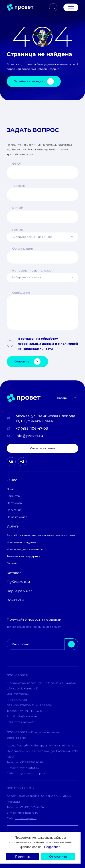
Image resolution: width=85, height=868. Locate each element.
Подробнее (52, 847)
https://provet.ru (26, 722)
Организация (23, 248)
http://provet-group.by (30, 773)
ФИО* (17, 163)
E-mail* (18, 208)
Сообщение (21, 293)
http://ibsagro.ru (26, 818)
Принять (22, 856)
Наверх (68, 398)
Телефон (19, 186)
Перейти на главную (34, 81)
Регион (18, 230)
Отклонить (58, 856)
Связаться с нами (42, 448)
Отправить (27, 362)
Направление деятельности (33, 270)
